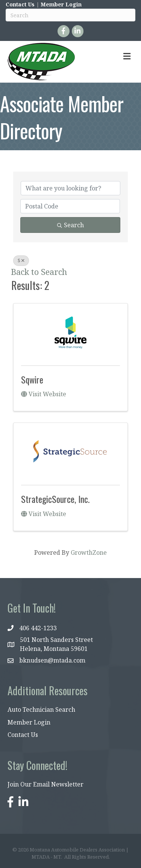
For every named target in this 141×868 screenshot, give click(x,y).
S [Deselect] (21, 260)
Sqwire (32, 379)
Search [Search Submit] (70, 225)
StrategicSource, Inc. (55, 499)
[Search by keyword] (70, 188)
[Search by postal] (70, 206)
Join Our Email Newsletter (45, 784)
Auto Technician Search (41, 709)
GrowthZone (89, 553)
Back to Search (39, 272)
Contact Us (20, 4)
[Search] (70, 15)
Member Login (61, 4)
